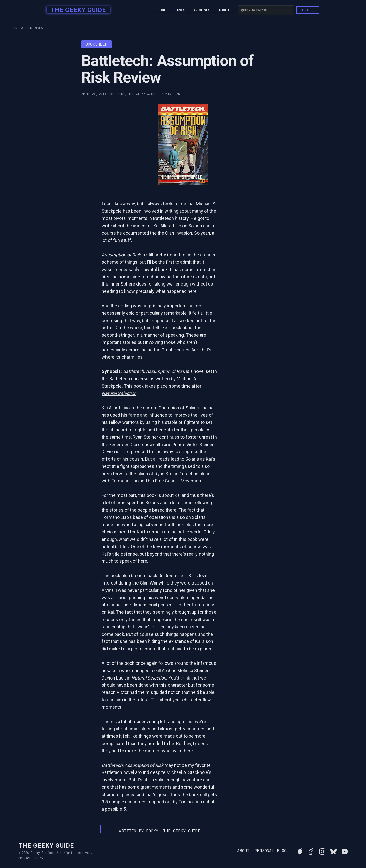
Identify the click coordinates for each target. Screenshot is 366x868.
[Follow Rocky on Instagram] (322, 851)
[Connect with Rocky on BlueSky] (333, 851)
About (224, 10)
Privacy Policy (31, 858)
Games (180, 10)
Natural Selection (119, 393)
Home (162, 10)
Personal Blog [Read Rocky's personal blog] (271, 851)
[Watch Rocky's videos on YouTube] (345, 851)
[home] (77, 10)
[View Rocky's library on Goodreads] (311, 851)
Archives (202, 10)
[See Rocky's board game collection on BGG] (300, 851)
